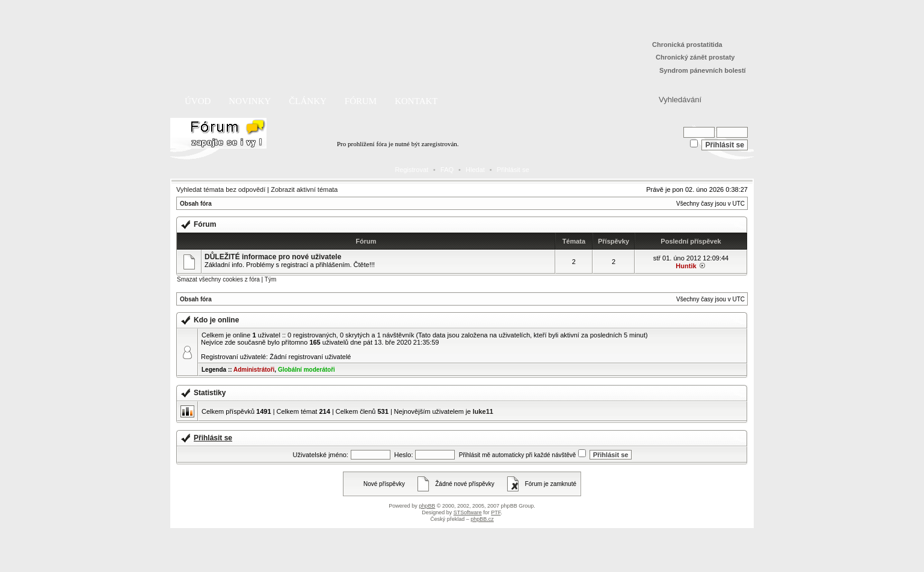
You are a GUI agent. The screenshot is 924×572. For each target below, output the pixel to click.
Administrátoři (254, 370)
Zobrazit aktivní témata (304, 189)
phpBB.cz (482, 519)
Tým (270, 279)
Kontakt (416, 101)
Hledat (475, 170)
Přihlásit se (513, 170)
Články (308, 101)
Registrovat (411, 170)
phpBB (427, 506)
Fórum (361, 101)
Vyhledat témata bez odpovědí (221, 189)
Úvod (198, 101)
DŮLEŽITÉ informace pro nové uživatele (273, 257)
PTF (496, 512)
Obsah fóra (196, 204)
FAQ (447, 170)
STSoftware (468, 512)
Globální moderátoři (306, 370)
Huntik (686, 266)
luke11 (483, 411)
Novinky (250, 101)
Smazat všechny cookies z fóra (218, 279)
